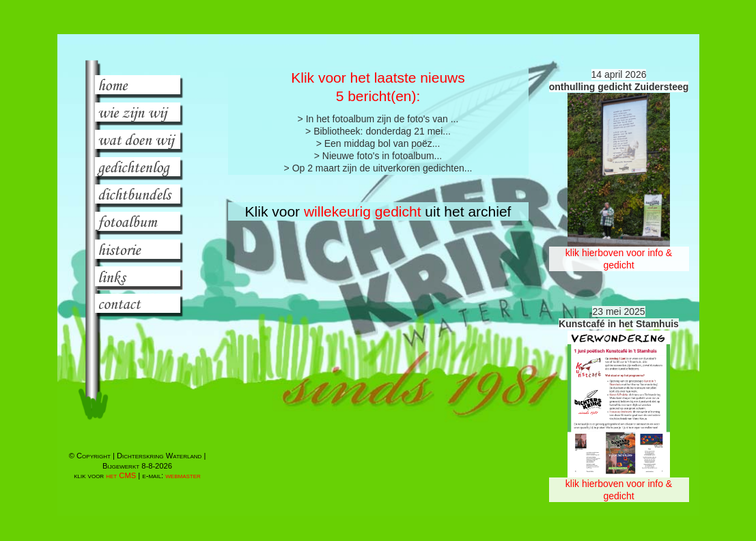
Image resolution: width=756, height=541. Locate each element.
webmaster (183, 475)
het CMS (121, 475)
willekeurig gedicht (363, 211)
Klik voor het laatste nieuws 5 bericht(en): (378, 87)
